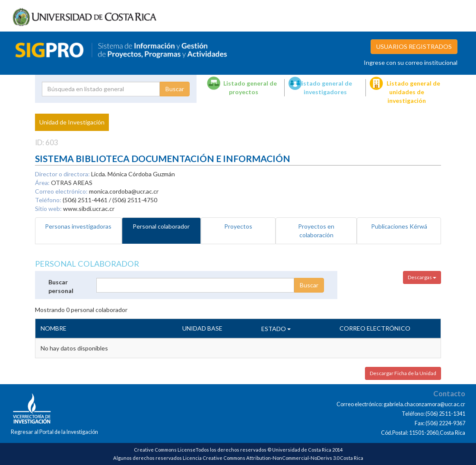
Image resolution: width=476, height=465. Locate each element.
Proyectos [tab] (238, 226)
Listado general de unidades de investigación (413, 92)
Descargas (422, 277)
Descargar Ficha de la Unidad (403, 373)
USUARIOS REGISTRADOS (414, 46)
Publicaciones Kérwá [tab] (399, 226)
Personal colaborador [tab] (161, 226)
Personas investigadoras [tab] (78, 226)
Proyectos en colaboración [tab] (316, 231)
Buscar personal (61, 286)
